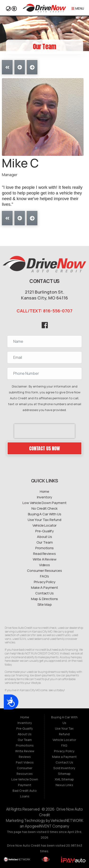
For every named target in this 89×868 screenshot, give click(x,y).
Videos (44, 565)
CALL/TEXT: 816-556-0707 (44, 311)
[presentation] (44, 431)
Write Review (25, 751)
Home (44, 491)
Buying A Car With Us (45, 514)
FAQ (64, 745)
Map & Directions (44, 599)
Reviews (25, 757)
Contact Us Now (44, 448)
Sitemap (64, 774)
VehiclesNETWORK (67, 820)
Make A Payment (44, 587)
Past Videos (25, 762)
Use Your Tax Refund (44, 520)
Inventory (45, 497)
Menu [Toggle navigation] (78, 9)
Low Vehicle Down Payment (44, 503)
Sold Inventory (64, 768)
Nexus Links (64, 785)
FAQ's (44, 576)
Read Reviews (44, 553)
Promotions (44, 548)
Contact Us (44, 593)
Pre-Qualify (44, 531)
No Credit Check (44, 508)
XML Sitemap (64, 779)
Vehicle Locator (45, 525)
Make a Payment (64, 757)
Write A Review (45, 559)
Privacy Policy (45, 582)
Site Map (45, 604)
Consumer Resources (44, 570)
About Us (44, 537)
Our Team (45, 542)
